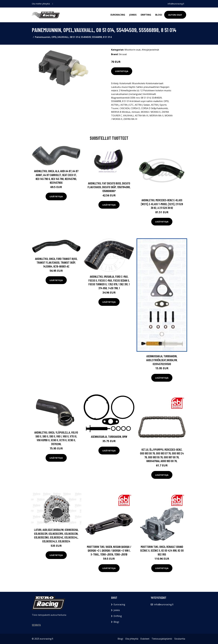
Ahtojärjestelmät (150, 50)
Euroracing (118, 15)
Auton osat (175, 15)
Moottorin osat (133, 50)
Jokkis (133, 15)
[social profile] (53, 4)
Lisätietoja (122, 71)
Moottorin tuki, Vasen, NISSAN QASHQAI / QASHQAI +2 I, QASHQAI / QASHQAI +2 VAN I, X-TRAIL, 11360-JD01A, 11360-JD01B (109, 550)
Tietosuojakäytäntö (162, 639)
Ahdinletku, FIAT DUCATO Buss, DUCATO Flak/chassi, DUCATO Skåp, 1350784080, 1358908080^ (109, 187)
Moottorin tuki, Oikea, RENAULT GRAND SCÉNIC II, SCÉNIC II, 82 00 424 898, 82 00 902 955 (162, 550)
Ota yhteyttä (132, 639)
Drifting (146, 15)
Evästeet (145, 639)
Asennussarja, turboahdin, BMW (109, 437)
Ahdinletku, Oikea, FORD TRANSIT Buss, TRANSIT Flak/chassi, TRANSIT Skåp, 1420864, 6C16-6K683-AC (56, 262)
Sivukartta (180, 639)
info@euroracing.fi (176, 4)
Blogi (159, 15)
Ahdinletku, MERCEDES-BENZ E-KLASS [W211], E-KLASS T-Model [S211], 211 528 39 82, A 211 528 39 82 (162, 204)
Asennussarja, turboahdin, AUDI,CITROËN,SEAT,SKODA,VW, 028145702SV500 (162, 360)
